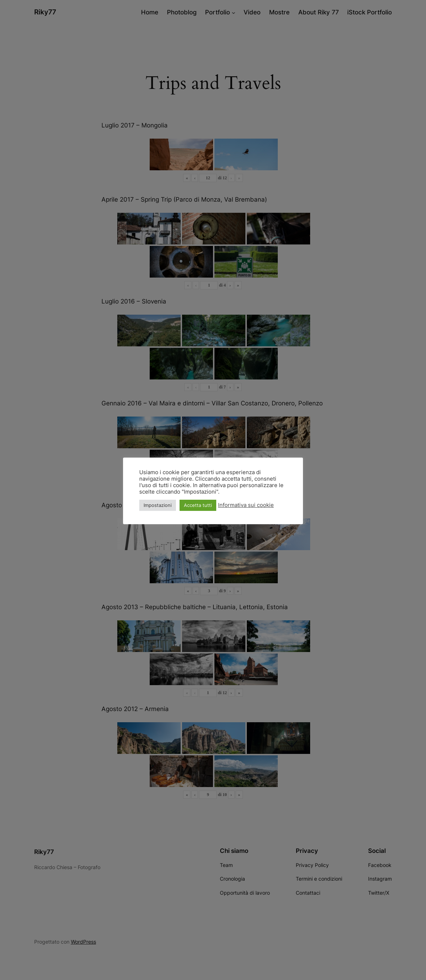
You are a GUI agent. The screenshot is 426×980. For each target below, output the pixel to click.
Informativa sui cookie (246, 505)
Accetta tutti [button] (198, 505)
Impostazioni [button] (158, 505)
